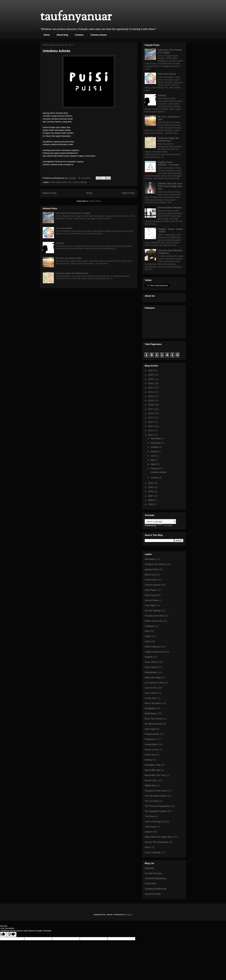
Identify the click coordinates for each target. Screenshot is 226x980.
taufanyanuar (76, 17)
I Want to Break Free (155, 652)
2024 (151, 379)
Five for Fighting (153, 611)
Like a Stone (151, 693)
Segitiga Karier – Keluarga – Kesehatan (169, 164)
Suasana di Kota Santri (156, 791)
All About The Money (155, 564)
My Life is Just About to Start (69, 258)
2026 (151, 371)
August (154, 451)
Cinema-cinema (98, 35)
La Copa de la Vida (154, 683)
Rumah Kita (150, 780)
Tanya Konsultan (153, 894)
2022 (151, 388)
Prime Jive (66, 182)
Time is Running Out (155, 822)
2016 (151, 413)
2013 (151, 426)
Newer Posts (50, 193)
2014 (151, 422)
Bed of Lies (150, 575)
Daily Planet (151, 590)
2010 (151, 483)
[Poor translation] (11, 934)
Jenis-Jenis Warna (64, 228)
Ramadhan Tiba (152, 765)
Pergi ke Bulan (152, 734)
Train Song (150, 827)
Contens (79, 35)
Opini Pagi (150, 729)
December (156, 438)
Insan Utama (151, 662)
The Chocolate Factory (156, 796)
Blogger (128, 915)
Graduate (149, 626)
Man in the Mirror (153, 703)
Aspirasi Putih (151, 569)
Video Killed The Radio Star (158, 837)
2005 (151, 504)
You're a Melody (80, 182)
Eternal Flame (152, 600)
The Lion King (151, 801)
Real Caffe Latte (153, 770)
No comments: (85, 178)
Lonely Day (150, 698)
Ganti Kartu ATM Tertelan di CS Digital (73, 213)
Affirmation (150, 559)
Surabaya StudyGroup (156, 889)
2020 (151, 396)
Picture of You (151, 750)
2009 (151, 487)
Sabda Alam (151, 785)
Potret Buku (150, 884)
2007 (151, 496)
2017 (151, 409)
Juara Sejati (151, 667)
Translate (165, 525)
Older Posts (128, 193)
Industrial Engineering (155, 878)
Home (47, 35)
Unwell (148, 832)
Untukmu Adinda (56, 51)
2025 (151, 375)
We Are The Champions (156, 842)
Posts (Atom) (95, 201)
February (155, 468)
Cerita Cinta (55, 182)
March (154, 464)
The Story (149, 816)
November (156, 443)
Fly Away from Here (154, 616)
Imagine (149, 657)
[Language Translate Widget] (160, 522)
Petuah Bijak (151, 744)
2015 (151, 418)
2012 (151, 430)
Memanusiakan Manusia (170, 208)
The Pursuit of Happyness (157, 806)
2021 (151, 392)
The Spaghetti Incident (156, 811)
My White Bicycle (153, 724)
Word (147, 847)
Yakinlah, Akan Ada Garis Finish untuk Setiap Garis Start (170, 186)
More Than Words (153, 719)
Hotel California (152, 647)
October (155, 447)
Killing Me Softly (153, 678)
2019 (151, 401)
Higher (148, 636)
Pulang (148, 760)
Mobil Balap (150, 713)
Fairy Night (150, 605)
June (153, 456)
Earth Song (150, 595)
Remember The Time (155, 775)
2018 (151, 405)
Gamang (59, 243)
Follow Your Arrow (153, 621)
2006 (151, 500)
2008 (151, 491)
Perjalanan (150, 739)
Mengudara (150, 708)
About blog (62, 35)
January (155, 478)
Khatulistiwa (151, 672)
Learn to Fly (151, 688)
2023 (151, 383)
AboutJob (149, 868)
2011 (151, 435)
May (153, 460)
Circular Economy (153, 873)
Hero (147, 631)
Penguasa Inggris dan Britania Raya (72, 273)
